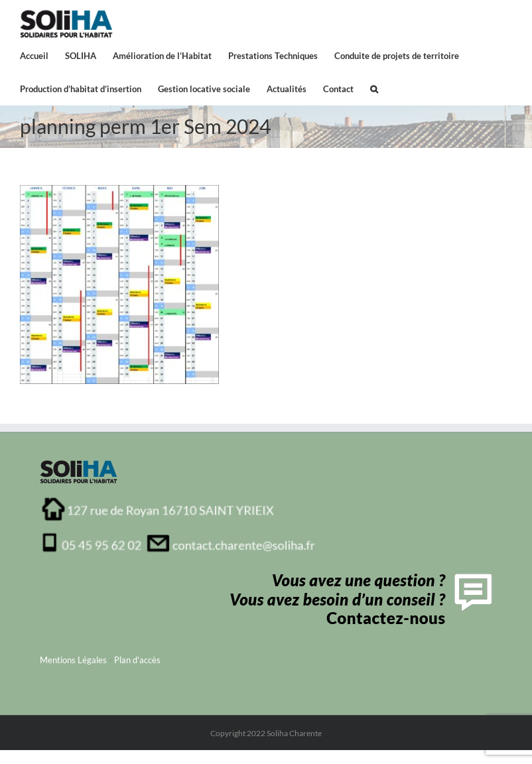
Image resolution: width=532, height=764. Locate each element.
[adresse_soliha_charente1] (179, 501)
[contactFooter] (358, 578)
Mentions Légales (73, 660)
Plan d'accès (137, 660)
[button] (374, 88)
